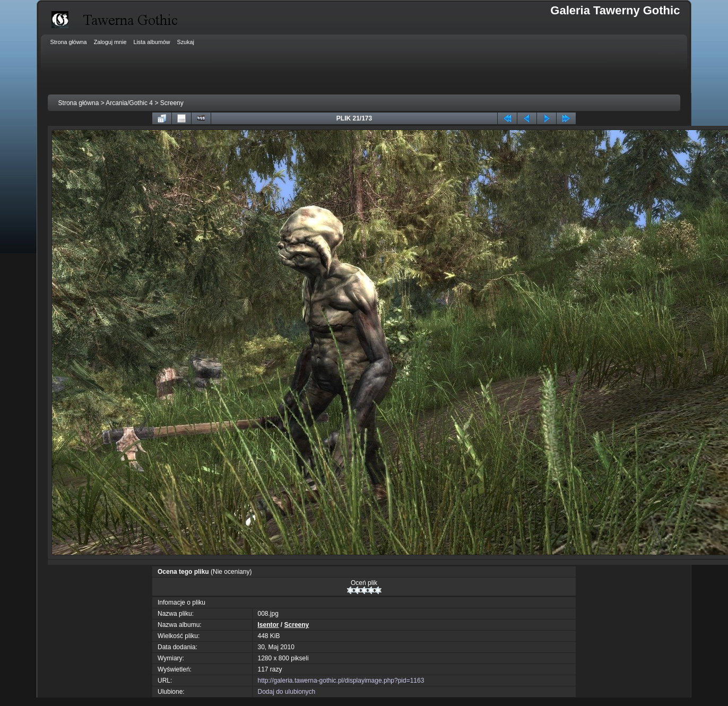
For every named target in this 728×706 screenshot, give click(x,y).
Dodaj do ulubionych (287, 692)
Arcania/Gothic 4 (129, 103)
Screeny (172, 103)
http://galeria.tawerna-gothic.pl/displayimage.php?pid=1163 (341, 681)
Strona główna (79, 103)
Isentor (268, 625)
